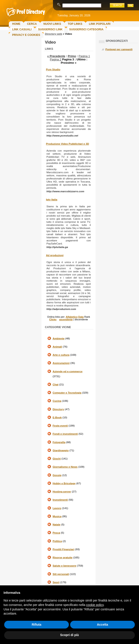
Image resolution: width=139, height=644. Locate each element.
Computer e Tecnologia (67, 393)
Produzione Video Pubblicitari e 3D (67, 144)
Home (16, 24)
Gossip (57, 475)
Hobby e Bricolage (64, 483)
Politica (57, 541)
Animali (57, 347)
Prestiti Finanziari (63, 549)
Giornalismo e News (65, 467)
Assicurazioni (61, 363)
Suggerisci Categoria (86, 29)
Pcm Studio (53, 69)
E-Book (57, 417)
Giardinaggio (61, 450)
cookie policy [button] (95, 605)
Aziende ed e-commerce (67, 371)
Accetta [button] (102, 625)
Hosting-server (62, 492)
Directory (58, 409)
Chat (55, 384)
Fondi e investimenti (65, 434)
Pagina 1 (84, 56)
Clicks (53, 319)
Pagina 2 (56, 59)
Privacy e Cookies (26, 35)
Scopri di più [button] (70, 635)
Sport (56, 582)
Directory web (53, 34)
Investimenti (60, 500)
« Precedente (56, 56)
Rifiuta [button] (37, 625)
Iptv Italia (52, 200)
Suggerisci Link (50, 29)
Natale (56, 525)
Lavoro (57, 508)
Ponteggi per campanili (119, 49)
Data (81, 317)
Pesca (56, 533)
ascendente (66, 319)
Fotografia (59, 442)
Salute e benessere (64, 566)
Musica (57, 516)
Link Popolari (100, 24)
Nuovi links (52, 24)
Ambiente (58, 338)
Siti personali (61, 574)
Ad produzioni (55, 255)
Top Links (75, 24)
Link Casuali (22, 29)
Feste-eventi (60, 426)
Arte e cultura (61, 355)
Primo (72, 56)
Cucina (57, 401)
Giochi (57, 459)
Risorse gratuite (62, 557)
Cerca (32, 24)
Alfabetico (72, 317)
